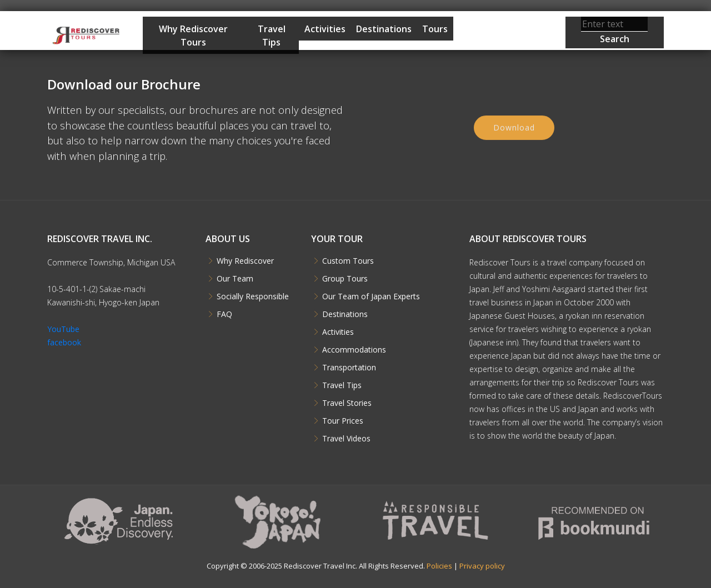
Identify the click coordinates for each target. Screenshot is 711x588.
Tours (435, 29)
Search (615, 39)
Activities (325, 29)
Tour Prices (343, 421)
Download (514, 131)
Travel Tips (272, 36)
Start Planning (492, 46)
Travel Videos (346, 439)
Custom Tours (348, 261)
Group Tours (345, 279)
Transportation (349, 368)
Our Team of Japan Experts (371, 296)
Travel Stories (347, 403)
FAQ (224, 314)
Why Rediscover (245, 261)
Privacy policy (482, 566)
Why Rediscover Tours (193, 36)
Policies (439, 566)
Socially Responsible (253, 296)
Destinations (384, 29)
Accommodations (354, 350)
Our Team (235, 279)
